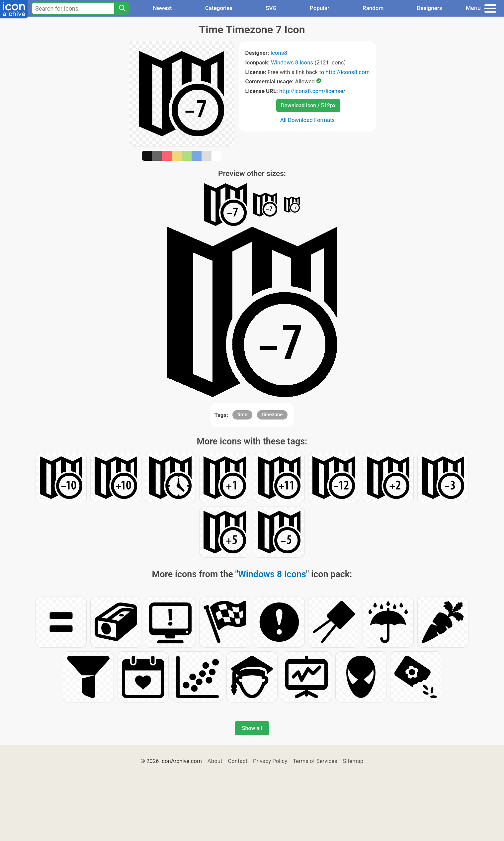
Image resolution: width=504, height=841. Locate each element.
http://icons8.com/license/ (312, 91)
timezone (272, 415)
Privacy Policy (270, 761)
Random (373, 8)
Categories (219, 8)
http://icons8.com (347, 72)
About (215, 761)
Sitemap (353, 761)
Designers (429, 8)
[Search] (122, 8)
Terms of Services (315, 761)
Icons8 (279, 53)
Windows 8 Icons (292, 62)
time (242, 415)
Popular (320, 8)
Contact (238, 761)
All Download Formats (308, 120)
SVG (271, 8)
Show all (252, 728)
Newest (162, 8)
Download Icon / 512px (308, 105)
